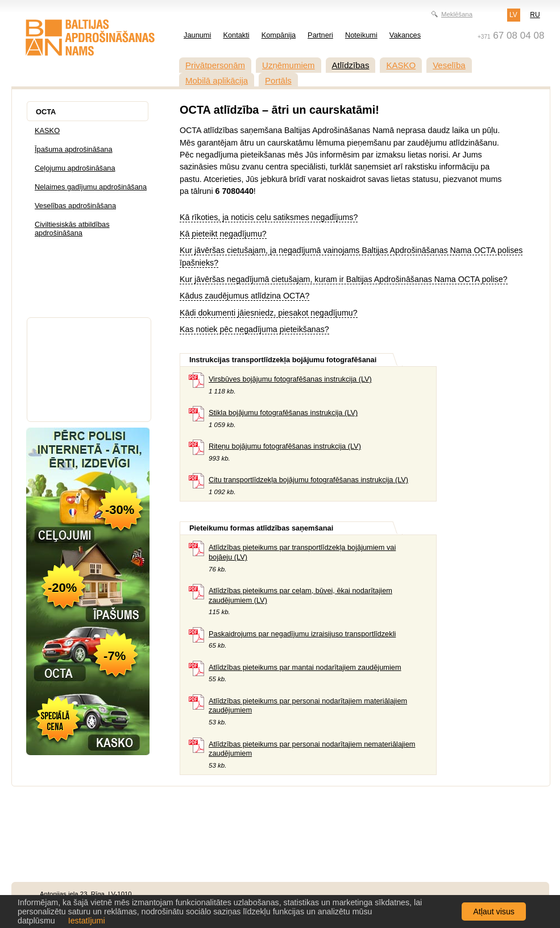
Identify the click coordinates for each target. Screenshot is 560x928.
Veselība (449, 65)
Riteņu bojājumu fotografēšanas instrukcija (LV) (285, 446)
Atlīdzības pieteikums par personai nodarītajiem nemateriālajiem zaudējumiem (312, 749)
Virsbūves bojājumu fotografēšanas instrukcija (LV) (290, 379)
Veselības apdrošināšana (75, 206)
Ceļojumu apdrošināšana (75, 168)
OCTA (46, 112)
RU (535, 15)
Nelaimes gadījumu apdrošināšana (91, 187)
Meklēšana (457, 14)
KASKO (401, 65)
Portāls (278, 80)
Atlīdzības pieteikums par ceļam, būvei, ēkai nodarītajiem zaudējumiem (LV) (300, 595)
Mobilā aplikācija (217, 80)
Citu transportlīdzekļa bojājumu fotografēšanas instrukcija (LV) (308, 480)
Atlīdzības (351, 65)
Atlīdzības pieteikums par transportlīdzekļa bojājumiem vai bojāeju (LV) (302, 552)
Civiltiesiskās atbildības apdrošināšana (72, 229)
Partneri (320, 35)
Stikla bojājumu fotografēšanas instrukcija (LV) (283, 413)
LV (513, 15)
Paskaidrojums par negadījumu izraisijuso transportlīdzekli (302, 634)
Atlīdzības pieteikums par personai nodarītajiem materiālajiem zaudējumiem (308, 706)
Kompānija (279, 35)
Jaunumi (197, 35)
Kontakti (236, 35)
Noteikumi (361, 35)
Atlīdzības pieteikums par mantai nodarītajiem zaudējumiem (305, 667)
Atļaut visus (494, 912)
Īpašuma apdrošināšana (74, 149)
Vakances (405, 35)
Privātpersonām (215, 65)
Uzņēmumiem (289, 65)
